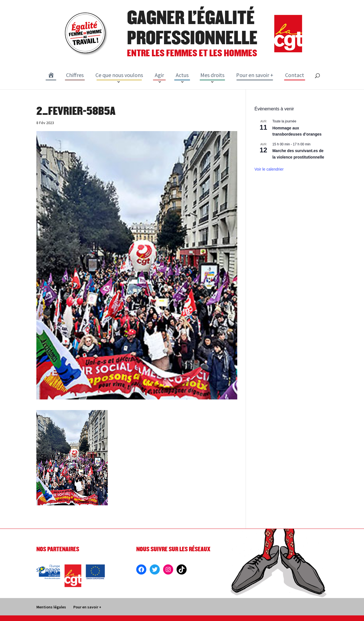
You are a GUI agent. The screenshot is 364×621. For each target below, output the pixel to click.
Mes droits (212, 75)
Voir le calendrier (269, 169)
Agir (159, 75)
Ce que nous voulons (119, 75)
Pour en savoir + (255, 75)
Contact (295, 75)
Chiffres (75, 75)
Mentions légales (51, 607)
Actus (182, 75)
